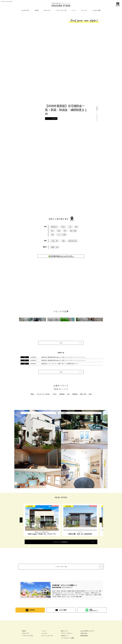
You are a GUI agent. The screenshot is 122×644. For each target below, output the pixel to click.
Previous (21, 520)
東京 (45, 241)
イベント (74, 10)
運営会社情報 (84, 638)
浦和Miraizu (54, 227)
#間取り (32, 394)
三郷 (52, 235)
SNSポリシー (65, 638)
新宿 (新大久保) (73, 241)
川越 (59, 231)
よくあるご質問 (96, 10)
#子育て (55, 394)
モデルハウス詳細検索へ (65, 543)
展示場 (37, 10)
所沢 (65, 231)
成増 (63, 241)
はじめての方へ (26, 10)
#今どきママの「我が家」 (44, 394)
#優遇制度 (75, 394)
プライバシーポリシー (67, 636)
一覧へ (65, 343)
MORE (59, 119)
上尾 (70, 227)
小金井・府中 (55, 241)
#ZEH (68, 394)
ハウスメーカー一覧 (61, 10)
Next (101, 520)
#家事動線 (62, 394)
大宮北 (63, 227)
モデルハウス (47, 10)
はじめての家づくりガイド (87, 633)
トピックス (84, 10)
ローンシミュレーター (47, 638)
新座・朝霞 (73, 231)
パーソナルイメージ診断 (67, 640)
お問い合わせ (84, 636)
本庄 (52, 231)
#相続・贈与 (83, 394)
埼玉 (45, 227)
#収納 (90, 394)
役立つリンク (65, 633)
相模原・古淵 (55, 247)
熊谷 (76, 227)
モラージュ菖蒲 (62, 235)
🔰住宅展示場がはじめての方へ (61, 256)
